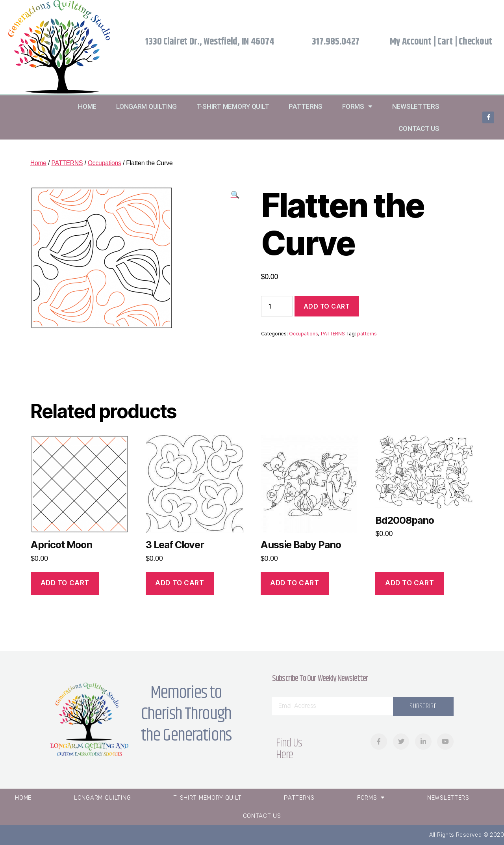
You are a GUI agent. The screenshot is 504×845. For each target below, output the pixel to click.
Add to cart (327, 306)
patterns (367, 334)
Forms (357, 106)
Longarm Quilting (146, 106)
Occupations (105, 163)
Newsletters (416, 106)
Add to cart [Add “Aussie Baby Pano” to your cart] (295, 583)
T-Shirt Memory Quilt (233, 106)
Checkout (475, 42)
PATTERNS (68, 163)
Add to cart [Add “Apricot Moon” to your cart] (65, 583)
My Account (411, 42)
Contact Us (419, 128)
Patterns (306, 106)
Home (87, 106)
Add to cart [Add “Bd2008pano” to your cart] (409, 583)
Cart (445, 42)
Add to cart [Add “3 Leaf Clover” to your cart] (180, 583)
